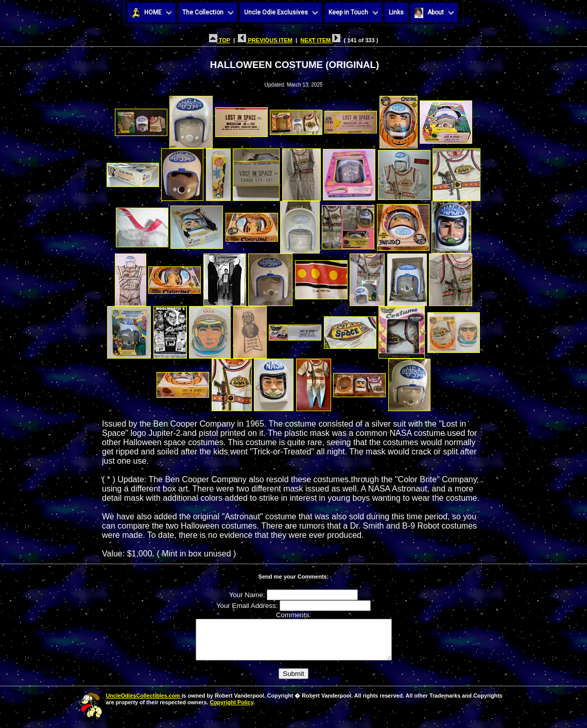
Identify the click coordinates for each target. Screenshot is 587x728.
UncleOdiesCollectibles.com (143, 703)
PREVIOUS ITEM (265, 40)
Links (396, 12)
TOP (220, 40)
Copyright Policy (231, 710)
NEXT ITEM (320, 40)
